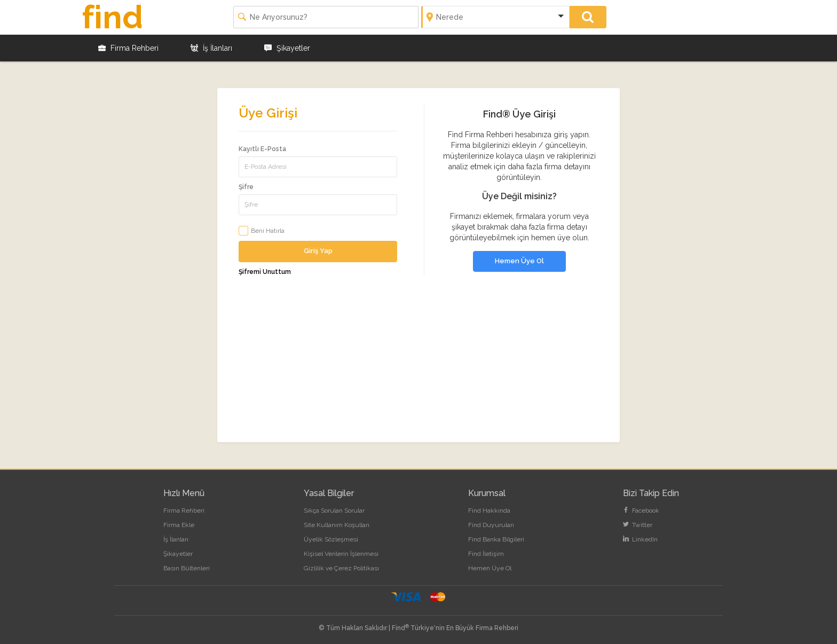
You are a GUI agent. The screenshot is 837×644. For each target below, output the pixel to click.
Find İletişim (486, 554)
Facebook (641, 511)
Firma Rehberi (128, 48)
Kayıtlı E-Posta (262, 149)
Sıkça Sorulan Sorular (334, 511)
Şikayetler (287, 48)
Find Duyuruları (491, 525)
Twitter (638, 525)
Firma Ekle (179, 525)
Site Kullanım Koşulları (337, 525)
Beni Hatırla (268, 231)
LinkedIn (640, 539)
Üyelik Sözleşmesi (331, 539)
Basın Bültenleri (187, 568)
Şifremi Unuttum (265, 272)
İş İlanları (211, 48)
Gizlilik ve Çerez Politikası (341, 568)
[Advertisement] (418, 367)
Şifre (246, 187)
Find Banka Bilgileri (496, 539)
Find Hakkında (489, 511)
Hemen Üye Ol (519, 261)
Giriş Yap (318, 251)
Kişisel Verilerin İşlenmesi (341, 554)
